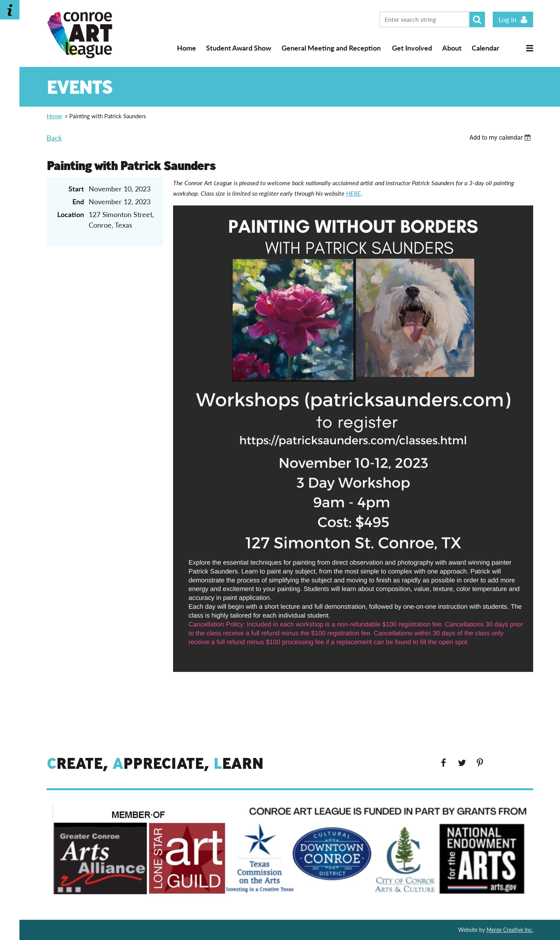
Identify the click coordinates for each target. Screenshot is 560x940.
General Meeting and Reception (331, 48)
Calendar (486, 48)
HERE (353, 193)
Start (76, 189)
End (78, 202)
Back (54, 138)
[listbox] (501, 138)
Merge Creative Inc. (510, 930)
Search (477, 19)
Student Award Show (239, 48)
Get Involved (412, 48)
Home (186, 48)
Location (71, 214)
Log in (507, 19)
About (452, 48)
